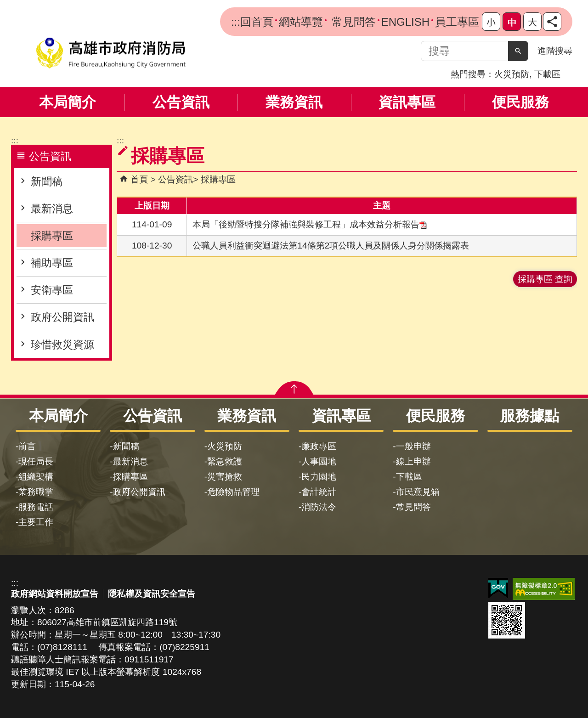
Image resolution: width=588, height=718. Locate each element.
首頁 (139, 179)
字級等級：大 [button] (532, 22)
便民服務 (520, 102)
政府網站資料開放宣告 (55, 594)
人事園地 (319, 461)
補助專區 (52, 263)
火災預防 (512, 74)
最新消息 (52, 209)
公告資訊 (181, 102)
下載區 (547, 74)
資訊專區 (407, 102)
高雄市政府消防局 (111, 53)
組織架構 (36, 477)
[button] (518, 51)
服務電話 (36, 507)
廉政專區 (319, 446)
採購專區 (52, 236)
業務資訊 (294, 102)
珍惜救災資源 (62, 345)
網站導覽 (301, 22)
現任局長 (36, 461)
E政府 (498, 588)
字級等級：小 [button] (491, 22)
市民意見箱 (418, 492)
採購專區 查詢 (545, 279)
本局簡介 (68, 102)
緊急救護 (225, 461)
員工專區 (457, 22)
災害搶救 (225, 477)
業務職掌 (36, 492)
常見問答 (352, 22)
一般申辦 (413, 446)
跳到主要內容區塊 (5, 5)
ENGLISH (405, 22)
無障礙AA (544, 589)
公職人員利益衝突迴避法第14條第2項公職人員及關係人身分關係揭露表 (331, 246)
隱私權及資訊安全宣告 (152, 594)
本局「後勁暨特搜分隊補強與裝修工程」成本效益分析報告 (310, 224)
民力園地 (319, 477)
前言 (27, 446)
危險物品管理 (233, 492)
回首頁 (257, 22)
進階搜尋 (555, 51)
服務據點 (530, 416)
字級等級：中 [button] (512, 22)
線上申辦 (413, 461)
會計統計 (319, 492)
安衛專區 (52, 290)
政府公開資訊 (62, 317)
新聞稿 (47, 181)
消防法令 (319, 507)
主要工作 (36, 522)
